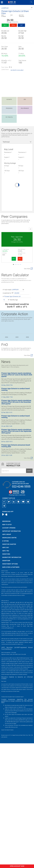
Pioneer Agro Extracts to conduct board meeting (16, 514)
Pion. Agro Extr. (17, 237)
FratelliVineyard (17, 332)
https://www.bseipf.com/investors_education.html (11, 818)
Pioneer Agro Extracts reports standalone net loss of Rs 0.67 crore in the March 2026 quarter (17, 499)
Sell (13, 25)
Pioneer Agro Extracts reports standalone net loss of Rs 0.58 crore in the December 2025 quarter (16, 527)
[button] (17, 8)
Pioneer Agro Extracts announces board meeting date (16, 570)
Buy (5, 25)
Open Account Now (17, 866)
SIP (21, 25)
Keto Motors (17, 269)
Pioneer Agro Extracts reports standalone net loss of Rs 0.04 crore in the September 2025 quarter (16, 556)
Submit (29, 595)
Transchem (17, 364)
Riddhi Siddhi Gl (17, 301)
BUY (14, 259)
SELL (20, 259)
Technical (6, 142)
